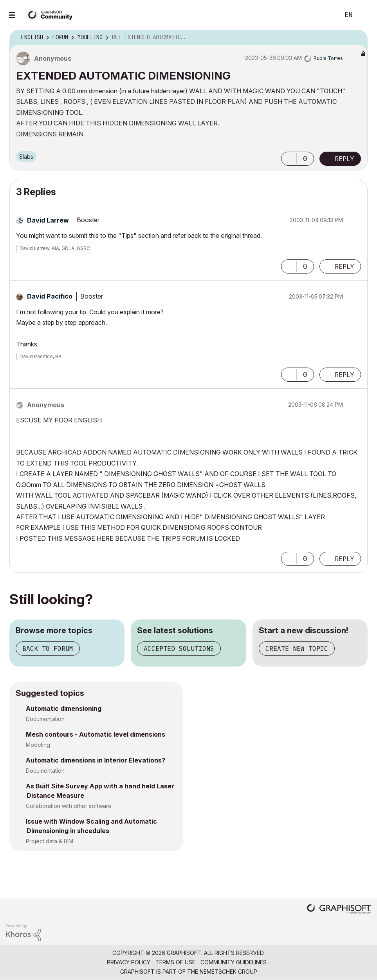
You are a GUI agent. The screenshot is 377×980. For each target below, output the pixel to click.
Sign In (364, 15)
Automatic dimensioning (64, 708)
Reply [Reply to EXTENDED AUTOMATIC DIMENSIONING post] (345, 159)
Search (325, 15)
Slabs (26, 157)
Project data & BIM (50, 841)
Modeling (38, 745)
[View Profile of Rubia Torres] (328, 58)
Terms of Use (175, 962)
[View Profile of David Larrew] (48, 220)
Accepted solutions (179, 649)
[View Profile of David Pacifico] (50, 296)
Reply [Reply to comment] (345, 266)
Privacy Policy (129, 962)
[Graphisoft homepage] (339, 910)
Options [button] (357, 38)
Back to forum (48, 649)
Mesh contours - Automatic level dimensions (96, 734)
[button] (289, 159)
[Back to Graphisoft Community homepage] (52, 14)
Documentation (45, 719)
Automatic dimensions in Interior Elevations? (96, 760)
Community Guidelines (234, 962)
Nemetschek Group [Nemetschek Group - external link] (228, 972)
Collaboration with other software (69, 806)
